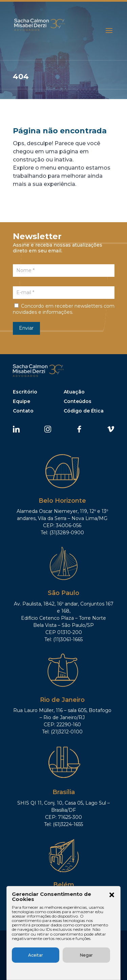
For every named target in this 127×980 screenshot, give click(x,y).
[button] (112, 896)
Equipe (22, 401)
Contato (23, 411)
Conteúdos (78, 401)
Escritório (25, 392)
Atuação (74, 392)
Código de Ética (84, 411)
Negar (86, 955)
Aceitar (36, 955)
